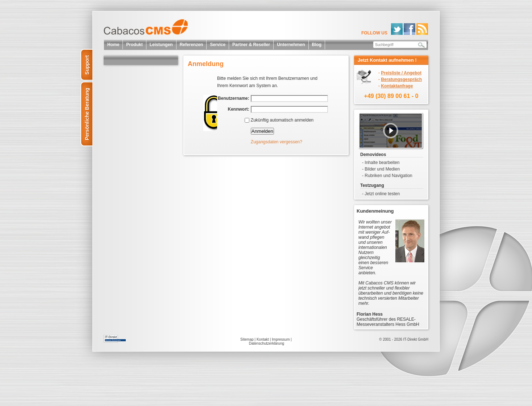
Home (113, 45)
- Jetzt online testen (381, 194)
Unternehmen (291, 45)
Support (87, 65)
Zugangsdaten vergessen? (277, 142)
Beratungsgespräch (401, 79)
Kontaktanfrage (397, 86)
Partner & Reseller (251, 45)
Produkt (134, 45)
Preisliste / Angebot (401, 73)
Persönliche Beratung (87, 114)
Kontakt (263, 339)
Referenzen (192, 45)
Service (218, 45)
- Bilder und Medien (381, 169)
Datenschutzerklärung (267, 343)
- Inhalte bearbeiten (381, 163)
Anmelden (262, 131)
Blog (317, 45)
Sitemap (247, 339)
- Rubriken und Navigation (387, 176)
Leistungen (161, 45)
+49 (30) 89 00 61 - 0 (391, 96)
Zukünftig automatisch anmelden (282, 120)
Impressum (281, 339)
